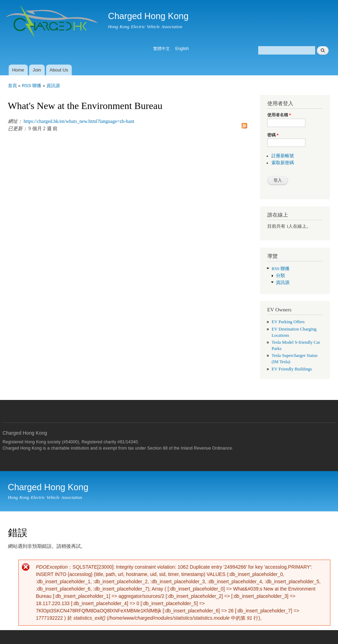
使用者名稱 (279, 115)
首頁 (12, 86)
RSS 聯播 (32, 86)
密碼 (273, 135)
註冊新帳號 (283, 156)
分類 (280, 276)
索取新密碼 (283, 163)
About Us (59, 70)
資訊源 (53, 86)
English (182, 49)
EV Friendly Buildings (292, 369)
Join (37, 70)
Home (18, 70)
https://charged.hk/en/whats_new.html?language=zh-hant (79, 121)
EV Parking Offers (288, 322)
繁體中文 (162, 49)
